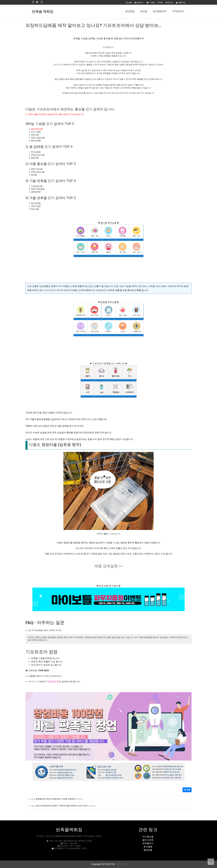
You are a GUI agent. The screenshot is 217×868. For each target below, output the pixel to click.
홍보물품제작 (160, 12)
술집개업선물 (37, 129)
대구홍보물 (148, 837)
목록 (187, 790)
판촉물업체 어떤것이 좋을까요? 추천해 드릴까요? (56, 799)
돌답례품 (148, 850)
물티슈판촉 (148, 840)
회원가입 (181, 2)
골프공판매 (50, 290)
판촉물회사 (148, 843)
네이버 (32, 682)
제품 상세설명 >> (108, 566)
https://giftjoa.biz (53, 676)
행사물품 (148, 847)
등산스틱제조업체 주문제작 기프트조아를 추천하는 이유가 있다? (62, 806)
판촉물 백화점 (42, 12)
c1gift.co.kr (120, 864)
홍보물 (144, 12)
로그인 (169, 2)
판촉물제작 (178, 12)
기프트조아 (115, 534)
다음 (39, 682)
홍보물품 (130, 12)
